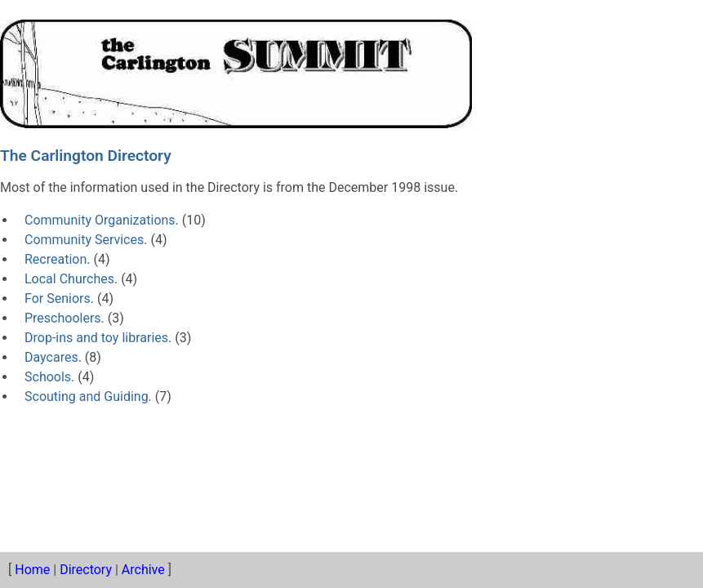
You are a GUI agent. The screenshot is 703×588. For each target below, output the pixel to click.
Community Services (84, 240)
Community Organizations (100, 220)
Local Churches (69, 279)
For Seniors (58, 298)
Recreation (56, 259)
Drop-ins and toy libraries (96, 338)
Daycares (51, 357)
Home (32, 570)
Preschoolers (63, 318)
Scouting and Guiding (87, 396)
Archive (143, 570)
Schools (48, 377)
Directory (86, 570)
